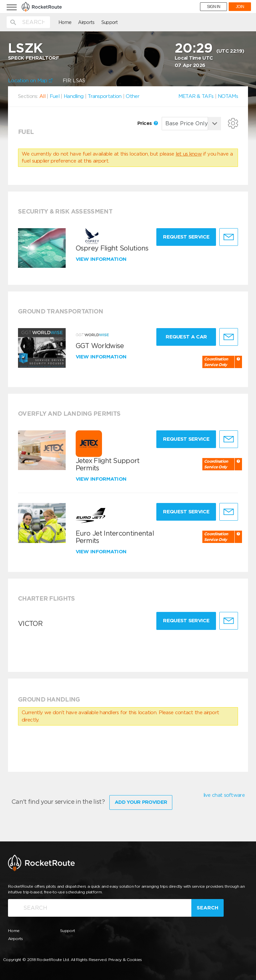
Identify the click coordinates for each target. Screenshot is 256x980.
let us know (189, 154)
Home (65, 22)
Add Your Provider (141, 802)
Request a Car (186, 337)
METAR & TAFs (196, 96)
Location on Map (30, 81)
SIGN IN (214, 7)
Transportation (104, 96)
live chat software (224, 795)
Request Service (186, 237)
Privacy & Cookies (125, 960)
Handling (73, 96)
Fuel (54, 96)
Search (207, 908)
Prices (148, 123)
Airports (86, 22)
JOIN (240, 7)
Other (132, 96)
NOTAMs (228, 96)
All (42, 96)
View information (102, 259)
